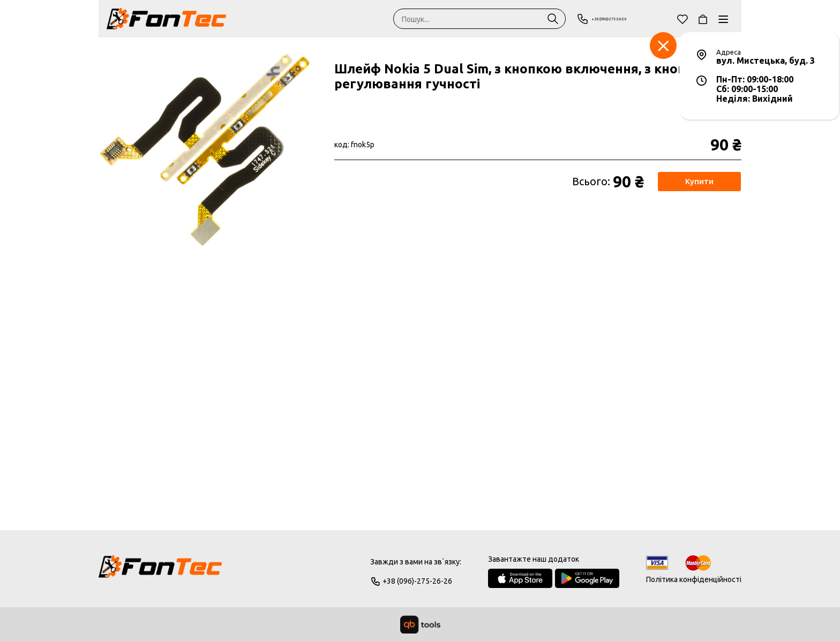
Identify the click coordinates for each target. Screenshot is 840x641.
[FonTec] (166, 19)
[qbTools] (420, 624)
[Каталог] (723, 19)
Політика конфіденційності (694, 579)
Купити (699, 182)
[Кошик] (703, 19)
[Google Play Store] (587, 578)
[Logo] (160, 571)
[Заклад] (663, 46)
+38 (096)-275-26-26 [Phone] (619, 19)
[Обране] (682, 19)
